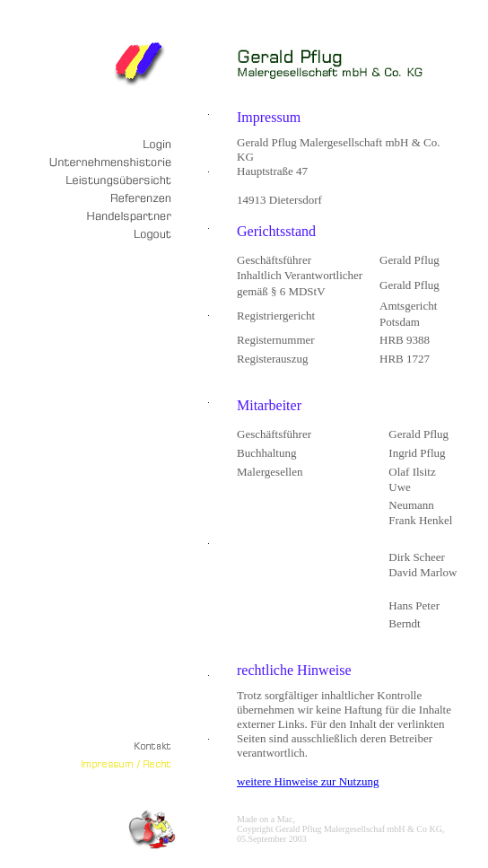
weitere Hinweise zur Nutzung (308, 781)
